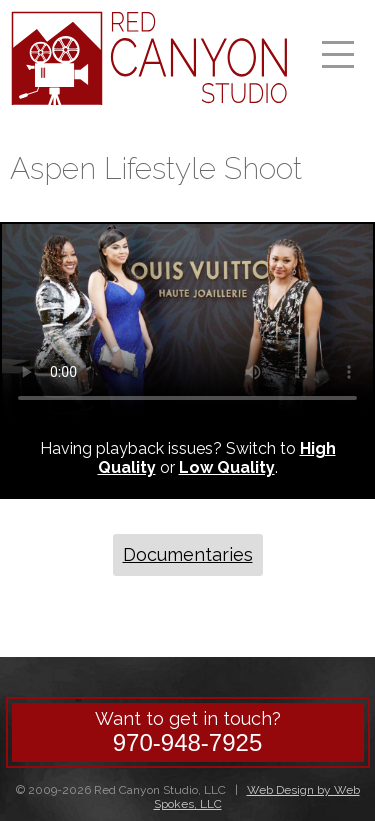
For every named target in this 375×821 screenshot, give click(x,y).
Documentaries (188, 554)
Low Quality (227, 467)
